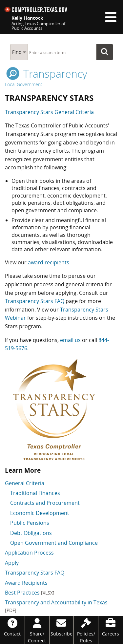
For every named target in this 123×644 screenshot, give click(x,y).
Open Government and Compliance (54, 543)
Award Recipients (26, 583)
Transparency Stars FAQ (35, 301)
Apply (12, 563)
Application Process (29, 553)
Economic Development (40, 513)
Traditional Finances (35, 493)
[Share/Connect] (37, 630)
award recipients (49, 262)
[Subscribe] (62, 626)
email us (70, 340)
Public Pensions (30, 523)
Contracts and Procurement (45, 503)
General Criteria (25, 483)
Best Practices (30, 593)
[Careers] (111, 626)
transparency (47, 74)
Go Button (107, 52)
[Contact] (12, 626)
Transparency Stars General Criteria (49, 112)
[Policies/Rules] (86, 630)
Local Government (24, 84)
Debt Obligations (31, 533)
